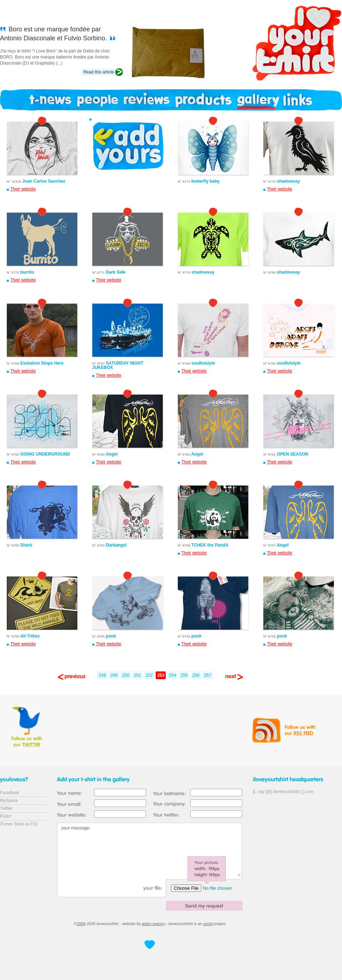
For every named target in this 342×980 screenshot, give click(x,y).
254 (172, 675)
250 (126, 675)
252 (149, 675)
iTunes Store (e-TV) (19, 824)
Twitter (6, 808)
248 (102, 675)
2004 (81, 924)
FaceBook (10, 793)
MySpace (9, 801)
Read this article (99, 72)
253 (161, 675)
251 (138, 675)
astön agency (153, 924)
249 (114, 675)
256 (196, 675)
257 (208, 675)
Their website (23, 189)
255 (184, 675)
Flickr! (6, 816)
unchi (208, 924)
